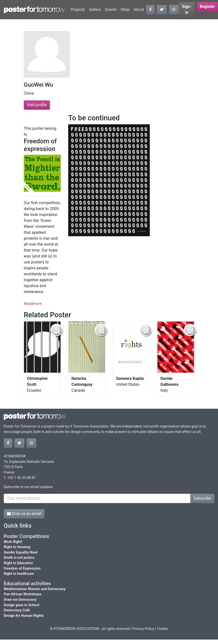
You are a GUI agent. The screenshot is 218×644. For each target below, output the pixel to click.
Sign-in (187, 10)
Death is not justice (19, 558)
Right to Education (18, 563)
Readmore (33, 304)
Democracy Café (17, 610)
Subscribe (202, 498)
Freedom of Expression (22, 569)
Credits (163, 629)
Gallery (95, 10)
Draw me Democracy (20, 600)
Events (111, 10)
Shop (125, 10)
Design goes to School (22, 605)
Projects (78, 10)
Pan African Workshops (22, 594)
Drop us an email (24, 514)
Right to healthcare (19, 574)
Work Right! (13, 542)
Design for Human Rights (24, 616)
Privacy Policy (143, 629)
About (139, 10)
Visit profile (37, 105)
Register (207, 7)
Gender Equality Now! (21, 552)
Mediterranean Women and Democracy (35, 589)
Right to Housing (17, 547)
